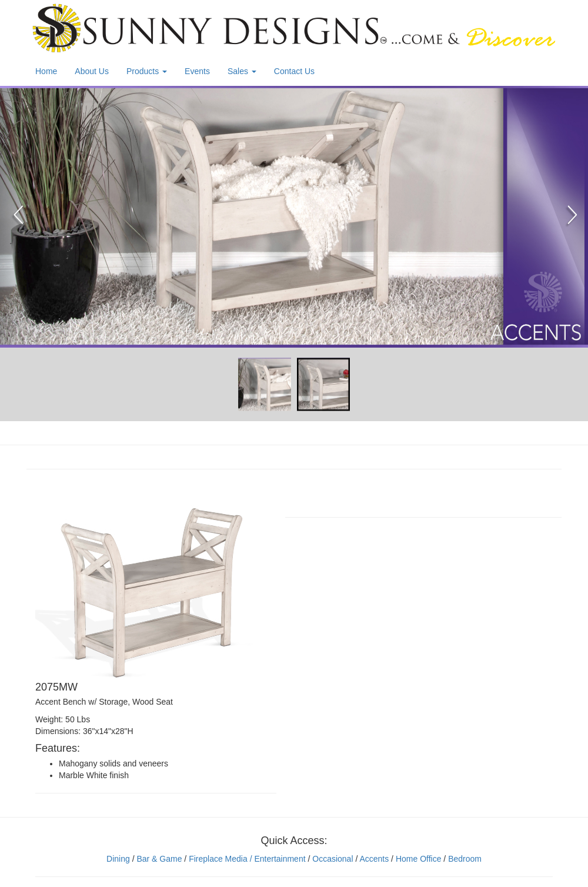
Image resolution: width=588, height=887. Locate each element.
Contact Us (294, 71)
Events (197, 71)
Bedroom (465, 859)
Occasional (333, 859)
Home (46, 71)
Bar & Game (159, 859)
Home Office (419, 859)
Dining (118, 859)
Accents (374, 859)
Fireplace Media (217, 859)
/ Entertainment (277, 859)
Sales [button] (242, 71)
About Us (92, 71)
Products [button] (147, 71)
